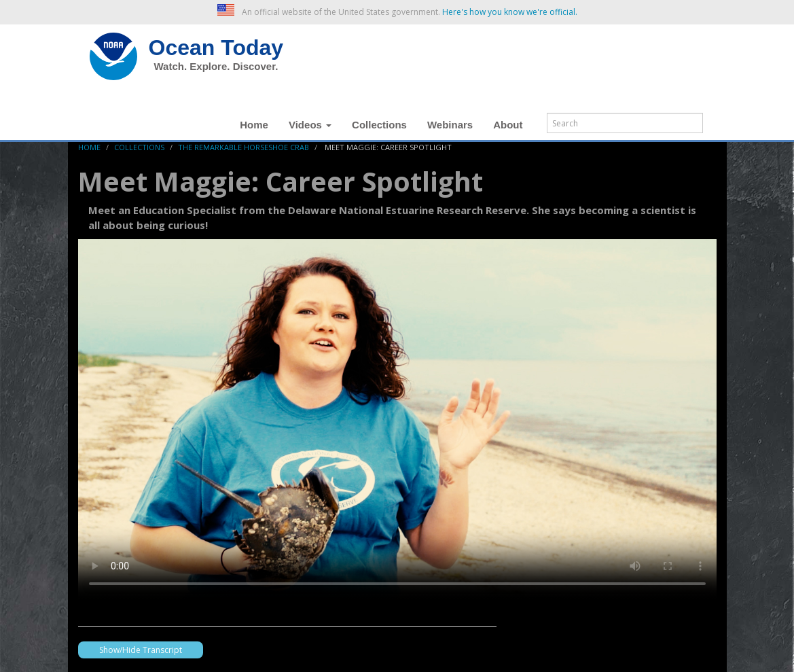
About (508, 125)
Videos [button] (310, 125)
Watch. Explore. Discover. (216, 66)
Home (254, 125)
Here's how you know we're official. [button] (510, 12)
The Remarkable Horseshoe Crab (243, 147)
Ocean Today (216, 48)
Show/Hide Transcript (141, 650)
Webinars (450, 125)
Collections (379, 125)
